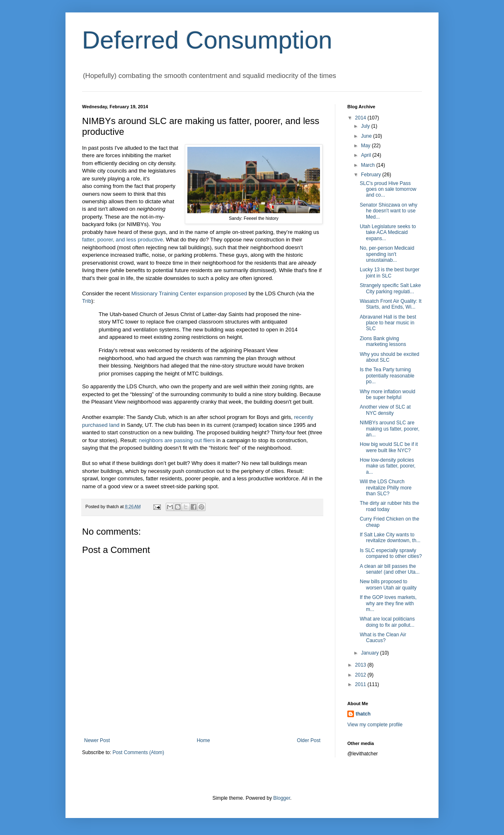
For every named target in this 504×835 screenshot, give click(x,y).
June (367, 136)
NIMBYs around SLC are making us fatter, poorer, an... (390, 429)
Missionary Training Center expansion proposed (189, 293)
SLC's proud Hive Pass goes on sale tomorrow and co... (388, 189)
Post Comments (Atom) (138, 752)
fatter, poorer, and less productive (122, 240)
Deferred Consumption (207, 40)
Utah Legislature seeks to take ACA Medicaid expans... (388, 232)
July (366, 126)
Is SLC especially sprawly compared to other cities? (391, 553)
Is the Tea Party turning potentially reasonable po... (387, 376)
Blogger (282, 798)
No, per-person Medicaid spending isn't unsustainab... (387, 254)
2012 (361, 675)
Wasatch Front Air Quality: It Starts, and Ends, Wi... (391, 304)
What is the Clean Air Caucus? (383, 638)
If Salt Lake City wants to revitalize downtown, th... (390, 538)
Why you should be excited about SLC (389, 357)
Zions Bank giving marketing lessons (383, 341)
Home (204, 740)
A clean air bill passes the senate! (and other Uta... (390, 569)
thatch (363, 714)
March (369, 165)
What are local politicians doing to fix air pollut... (387, 622)
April (367, 155)
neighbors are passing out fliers (177, 440)
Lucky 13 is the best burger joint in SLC (390, 273)
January (371, 653)
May (366, 146)
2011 (361, 684)
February (372, 175)
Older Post (309, 740)
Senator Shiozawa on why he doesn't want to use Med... (389, 211)
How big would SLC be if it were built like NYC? (389, 447)
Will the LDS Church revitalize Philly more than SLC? (386, 488)
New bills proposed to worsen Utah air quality (388, 584)
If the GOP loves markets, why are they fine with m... (388, 603)
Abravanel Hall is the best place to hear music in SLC (388, 323)
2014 (361, 118)
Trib (87, 301)
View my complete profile (375, 725)
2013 (361, 665)
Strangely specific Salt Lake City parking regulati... (390, 288)
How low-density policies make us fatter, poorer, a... (388, 466)
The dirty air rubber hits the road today (389, 506)
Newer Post (97, 740)
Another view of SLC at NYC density (385, 410)
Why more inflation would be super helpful (388, 394)
